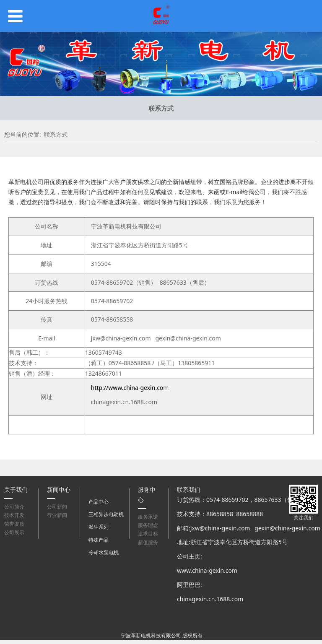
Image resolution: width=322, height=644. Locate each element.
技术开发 (14, 515)
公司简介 (14, 507)
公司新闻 (57, 507)
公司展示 (14, 532)
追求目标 (148, 534)
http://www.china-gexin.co (127, 388)
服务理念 (148, 525)
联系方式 (161, 108)
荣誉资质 (14, 524)
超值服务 (148, 542)
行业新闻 (57, 515)
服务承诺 (148, 517)
